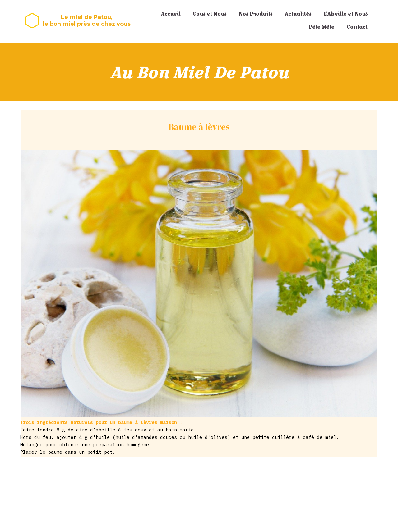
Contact (357, 27)
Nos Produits (256, 14)
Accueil (171, 14)
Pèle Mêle (322, 27)
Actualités (298, 14)
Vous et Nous (210, 14)
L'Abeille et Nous (346, 14)
